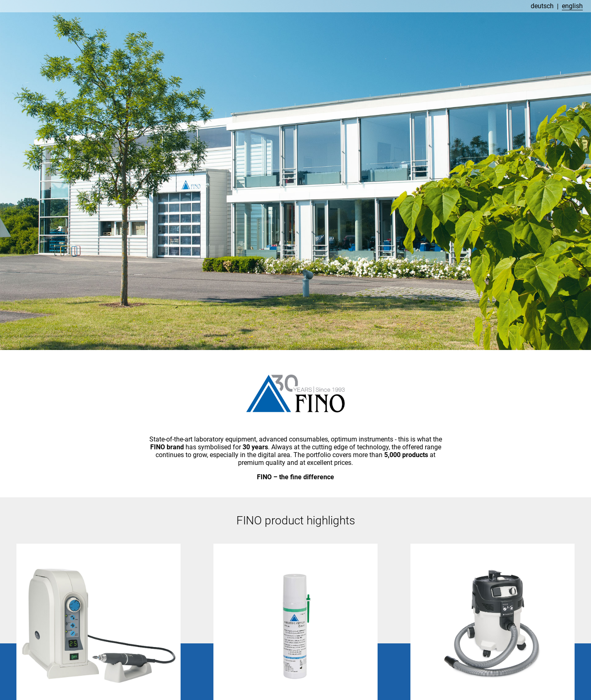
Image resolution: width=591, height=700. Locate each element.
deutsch (542, 6)
